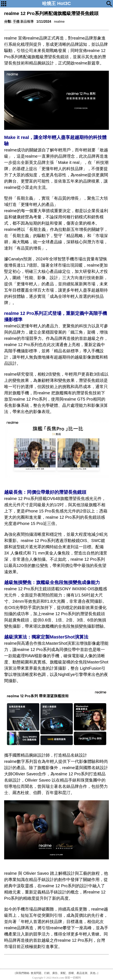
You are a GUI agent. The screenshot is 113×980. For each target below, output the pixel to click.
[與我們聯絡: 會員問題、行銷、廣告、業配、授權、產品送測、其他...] (57, 973)
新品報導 (27, 22)
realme (59, 22)
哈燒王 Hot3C (56, 3)
